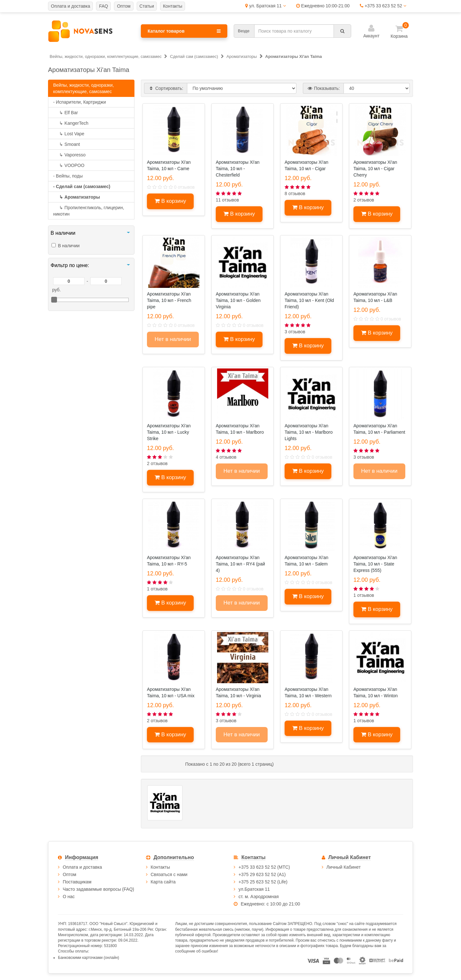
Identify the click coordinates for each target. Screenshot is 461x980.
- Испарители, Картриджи (80, 102)
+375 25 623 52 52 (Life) (263, 882)
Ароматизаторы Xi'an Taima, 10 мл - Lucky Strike (169, 432)
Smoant (67, 144)
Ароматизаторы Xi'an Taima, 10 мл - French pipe (169, 300)
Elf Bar (65, 113)
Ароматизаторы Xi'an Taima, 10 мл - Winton (376, 692)
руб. (57, 290)
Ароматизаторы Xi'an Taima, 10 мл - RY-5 (169, 561)
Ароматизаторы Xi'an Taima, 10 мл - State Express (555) (375, 564)
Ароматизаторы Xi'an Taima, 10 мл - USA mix (171, 692)
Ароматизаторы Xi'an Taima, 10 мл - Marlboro (240, 429)
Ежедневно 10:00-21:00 (323, 6)
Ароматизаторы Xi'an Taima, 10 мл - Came (169, 165)
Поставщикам (77, 882)
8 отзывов (295, 194)
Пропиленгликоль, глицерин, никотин (89, 211)
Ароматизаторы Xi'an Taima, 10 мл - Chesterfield (238, 169)
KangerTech (71, 123)
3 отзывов (295, 332)
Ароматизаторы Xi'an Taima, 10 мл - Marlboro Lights (309, 432)
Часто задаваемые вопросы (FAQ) (98, 889)
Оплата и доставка (82, 867)
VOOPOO (69, 165)
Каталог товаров (184, 31)
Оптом (69, 874)
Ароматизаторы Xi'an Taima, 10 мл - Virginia (238, 692)
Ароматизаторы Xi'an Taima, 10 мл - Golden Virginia (238, 300)
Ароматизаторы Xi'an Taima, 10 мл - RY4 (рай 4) (240, 564)
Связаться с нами (169, 874)
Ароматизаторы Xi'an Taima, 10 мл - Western (308, 692)
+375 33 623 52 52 (383, 6)
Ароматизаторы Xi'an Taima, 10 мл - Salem (307, 561)
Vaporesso (69, 155)
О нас (69, 897)
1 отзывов (157, 589)
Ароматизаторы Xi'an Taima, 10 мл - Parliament (379, 429)
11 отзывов (227, 200)
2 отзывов (364, 200)
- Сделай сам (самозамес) (82, 186)
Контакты (160, 867)
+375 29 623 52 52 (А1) (262, 874)
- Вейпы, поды (68, 176)
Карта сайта (163, 882)
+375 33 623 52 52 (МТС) (264, 867)
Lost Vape (69, 134)
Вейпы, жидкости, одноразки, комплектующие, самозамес (84, 88)
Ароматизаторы (77, 197)
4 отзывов (226, 457)
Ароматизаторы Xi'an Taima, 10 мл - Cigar (307, 165)
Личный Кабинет (344, 867)
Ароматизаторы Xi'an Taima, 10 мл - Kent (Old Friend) (309, 300)
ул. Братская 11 (265, 6)
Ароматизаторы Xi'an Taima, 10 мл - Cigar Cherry (375, 169)
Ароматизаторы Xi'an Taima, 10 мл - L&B (375, 297)
